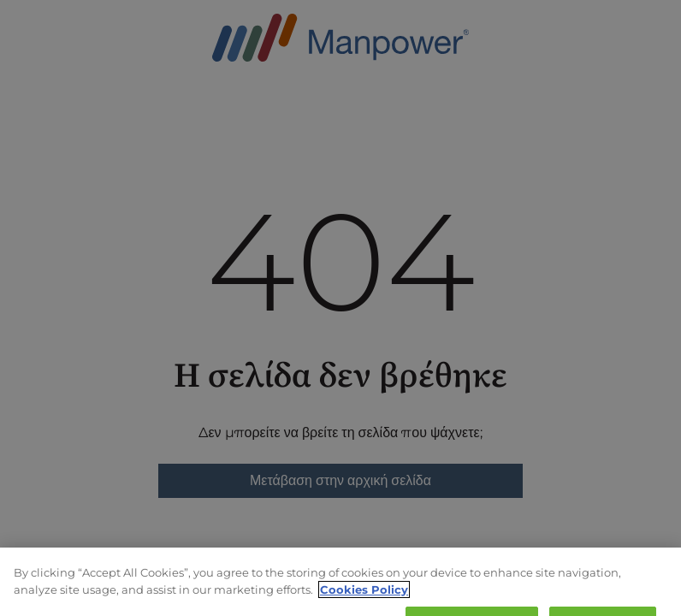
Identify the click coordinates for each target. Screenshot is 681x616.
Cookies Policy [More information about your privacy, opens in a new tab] (364, 596)
